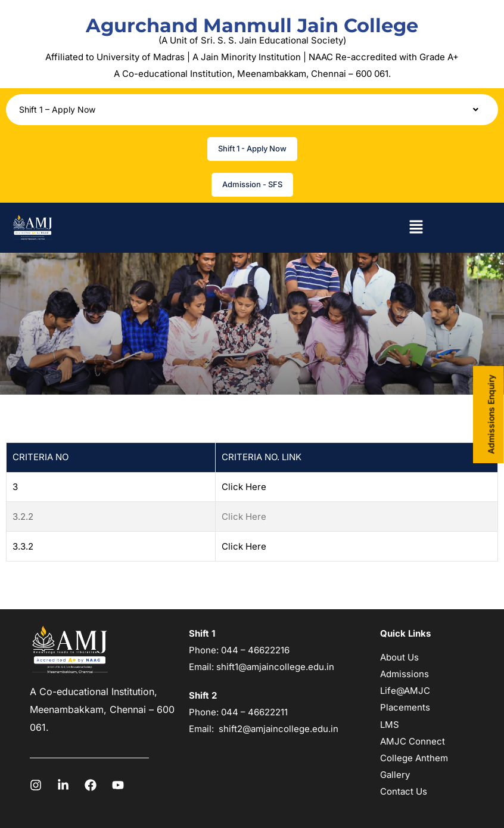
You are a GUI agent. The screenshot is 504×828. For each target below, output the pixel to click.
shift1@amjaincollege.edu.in (275, 667)
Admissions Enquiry (491, 414)
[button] (252, 110)
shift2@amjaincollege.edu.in (279, 729)
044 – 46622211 (254, 712)
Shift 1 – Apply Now (252, 110)
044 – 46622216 (254, 650)
